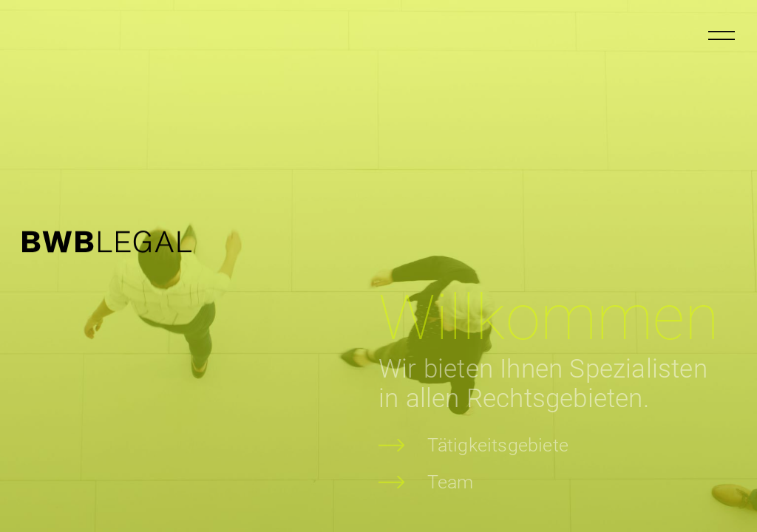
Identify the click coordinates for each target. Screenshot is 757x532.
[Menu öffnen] (722, 35)
